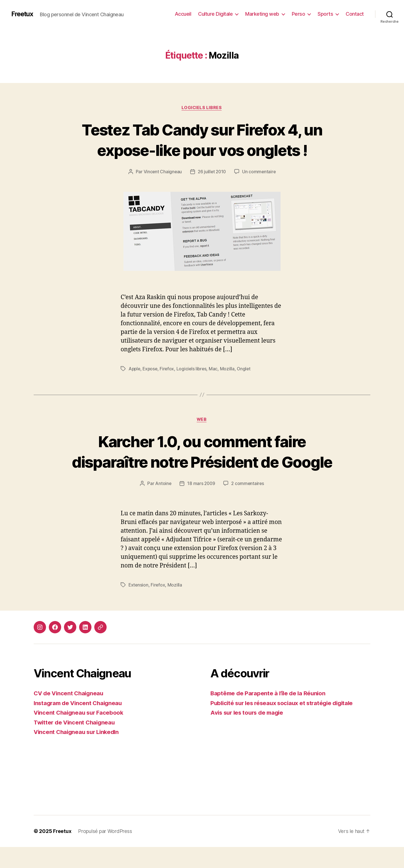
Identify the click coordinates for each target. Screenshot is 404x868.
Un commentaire (260, 172)
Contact (355, 14)
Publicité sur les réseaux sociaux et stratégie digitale (285, 724)
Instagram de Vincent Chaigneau (80, 724)
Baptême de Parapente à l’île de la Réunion (270, 714)
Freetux (23, 14)
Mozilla (230, 369)
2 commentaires (248, 505)
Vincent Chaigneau (162, 172)
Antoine (162, 505)
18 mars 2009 (201, 505)
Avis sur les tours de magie (249, 734)
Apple (135, 369)
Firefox (169, 369)
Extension (139, 606)
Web (202, 420)
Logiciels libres (202, 108)
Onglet (247, 369)
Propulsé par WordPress (105, 852)
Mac (216, 369)
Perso (299, 14)
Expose (151, 369)
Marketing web (262, 14)
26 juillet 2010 (212, 172)
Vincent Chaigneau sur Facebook (80, 734)
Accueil (183, 14)
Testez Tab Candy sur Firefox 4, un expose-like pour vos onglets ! (202, 140)
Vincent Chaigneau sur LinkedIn (78, 753)
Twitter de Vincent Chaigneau (76, 743)
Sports (325, 14)
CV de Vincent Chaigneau (70, 714)
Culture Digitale (215, 14)
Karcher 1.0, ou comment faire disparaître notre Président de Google (202, 462)
